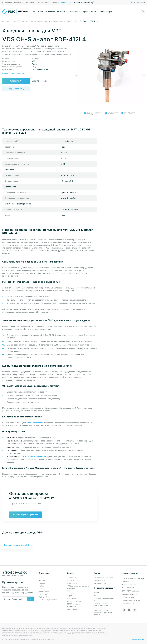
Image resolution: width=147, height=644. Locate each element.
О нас (41, 578)
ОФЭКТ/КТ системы (74, 601)
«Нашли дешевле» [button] (35, 423)
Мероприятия (44, 592)
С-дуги (69, 596)
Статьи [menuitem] (40, 2)
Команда (42, 580)
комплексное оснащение (33, 457)
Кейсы (41, 586)
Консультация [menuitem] (67, 2)
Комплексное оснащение (68, 11)
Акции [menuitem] (47, 2)
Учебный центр (100, 583)
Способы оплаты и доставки (13, 74)
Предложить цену (16, 89)
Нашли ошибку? (138, 639)
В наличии (50, 11)
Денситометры (72, 609)
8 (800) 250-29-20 (82, 2)
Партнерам (43, 594)
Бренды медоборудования (104, 598)
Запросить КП (16, 81)
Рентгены (70, 580)
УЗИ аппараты (72, 578)
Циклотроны (71, 607)
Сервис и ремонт (89, 11)
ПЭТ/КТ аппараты (73, 604)
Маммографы (72, 583)
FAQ (96, 595)
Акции (96, 593)
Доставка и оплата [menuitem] (21, 2)
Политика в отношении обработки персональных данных (104, 613)
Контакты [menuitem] (56, 2)
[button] (77, 75)
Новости (42, 589)
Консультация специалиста (26, 515)
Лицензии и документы (48, 600)
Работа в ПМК (44, 597)
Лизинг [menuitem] (33, 2)
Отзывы (42, 583)
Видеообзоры (106, 11)
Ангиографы (71, 598)
